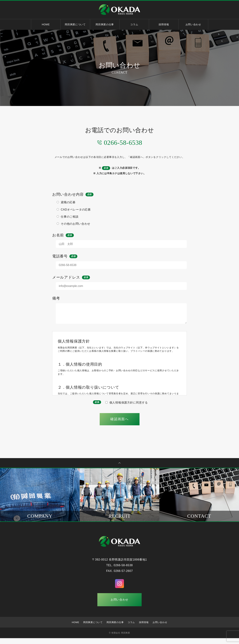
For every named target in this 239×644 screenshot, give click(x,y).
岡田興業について (75, 24)
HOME (46, 24)
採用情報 (164, 24)
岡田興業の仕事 (105, 24)
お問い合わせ (193, 24)
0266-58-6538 (120, 142)
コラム (134, 24)
